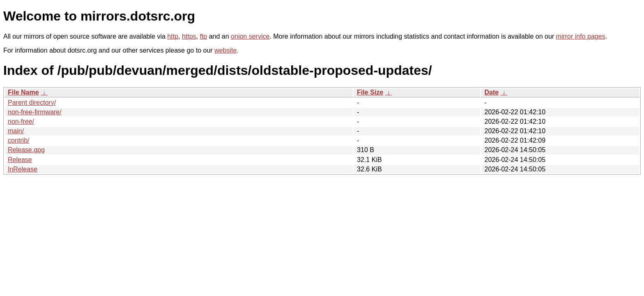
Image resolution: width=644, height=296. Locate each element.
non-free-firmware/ (35, 112)
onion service (250, 36)
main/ (16, 131)
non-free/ (21, 121)
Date (491, 92)
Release (20, 160)
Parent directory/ (32, 103)
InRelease (23, 169)
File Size (370, 92)
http (173, 36)
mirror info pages (581, 36)
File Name (23, 92)
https (189, 36)
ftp (203, 36)
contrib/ (18, 140)
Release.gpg (26, 150)
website (225, 50)
